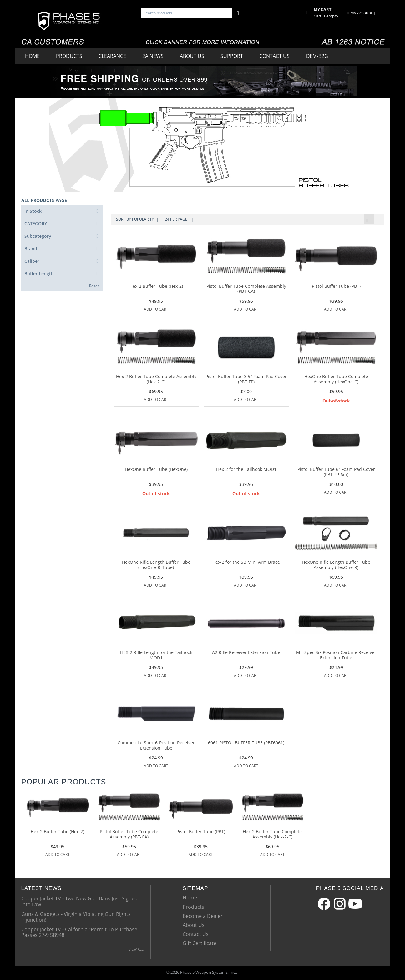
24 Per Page (179, 220)
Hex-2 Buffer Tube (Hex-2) (156, 287)
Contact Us (274, 56)
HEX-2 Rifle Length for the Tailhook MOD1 (156, 656)
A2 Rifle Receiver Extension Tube (246, 653)
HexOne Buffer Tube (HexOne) (156, 470)
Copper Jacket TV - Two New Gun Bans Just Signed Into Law (79, 902)
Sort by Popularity (138, 220)
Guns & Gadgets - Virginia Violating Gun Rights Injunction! (76, 917)
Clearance (112, 56)
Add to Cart (156, 310)
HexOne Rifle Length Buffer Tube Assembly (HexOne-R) (336, 566)
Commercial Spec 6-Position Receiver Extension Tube (156, 746)
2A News (153, 56)
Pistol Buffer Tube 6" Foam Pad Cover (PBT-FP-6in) (336, 473)
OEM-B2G (317, 56)
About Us (192, 56)
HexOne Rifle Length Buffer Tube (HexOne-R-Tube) (156, 566)
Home (32, 56)
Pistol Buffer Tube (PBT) (336, 287)
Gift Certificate (200, 944)
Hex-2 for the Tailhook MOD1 (246, 470)
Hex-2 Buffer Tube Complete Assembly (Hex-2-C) (156, 380)
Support (232, 56)
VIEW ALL (136, 950)
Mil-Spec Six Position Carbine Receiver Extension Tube (336, 656)
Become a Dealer (203, 917)
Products (69, 56)
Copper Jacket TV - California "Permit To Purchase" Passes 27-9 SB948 (80, 932)
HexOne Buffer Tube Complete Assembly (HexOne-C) (336, 380)
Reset (94, 286)
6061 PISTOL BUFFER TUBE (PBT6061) (246, 744)
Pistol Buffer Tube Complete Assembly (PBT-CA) (246, 290)
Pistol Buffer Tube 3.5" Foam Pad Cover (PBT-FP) (246, 380)
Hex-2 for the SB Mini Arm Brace (246, 563)
